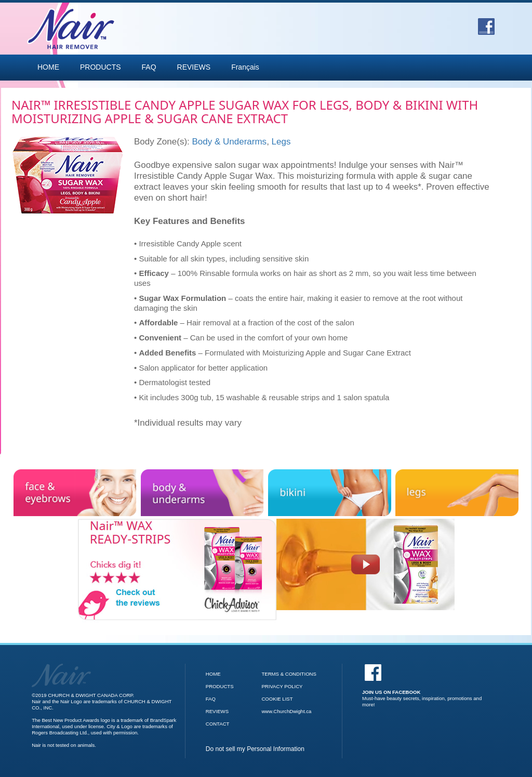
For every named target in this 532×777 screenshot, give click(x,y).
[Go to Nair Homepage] (61, 667)
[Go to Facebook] (486, 23)
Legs (281, 142)
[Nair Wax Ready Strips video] (365, 564)
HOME (48, 67)
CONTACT (218, 724)
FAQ (149, 67)
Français (245, 67)
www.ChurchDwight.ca (286, 711)
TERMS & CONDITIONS (289, 674)
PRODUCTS (101, 67)
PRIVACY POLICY (282, 686)
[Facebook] (424, 686)
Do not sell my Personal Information (255, 749)
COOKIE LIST (277, 699)
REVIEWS (194, 67)
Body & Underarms (230, 142)
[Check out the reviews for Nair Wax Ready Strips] (177, 523)
